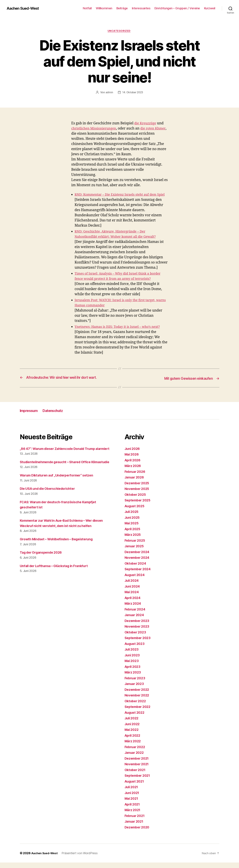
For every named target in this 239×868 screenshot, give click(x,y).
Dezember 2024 (138, 557)
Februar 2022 (136, 752)
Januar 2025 (135, 552)
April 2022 (133, 741)
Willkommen (104, 8)
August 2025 (135, 511)
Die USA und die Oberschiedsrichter (50, 504)
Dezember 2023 (138, 626)
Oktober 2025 (136, 500)
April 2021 (133, 810)
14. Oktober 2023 (133, 93)
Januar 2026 (135, 483)
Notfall (87, 8)
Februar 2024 (136, 615)
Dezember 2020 (138, 833)
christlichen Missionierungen (96, 129)
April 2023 (133, 672)
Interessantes (141, 8)
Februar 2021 (136, 821)
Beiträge (122, 8)
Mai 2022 (132, 735)
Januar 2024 (135, 620)
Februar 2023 (136, 683)
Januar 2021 (135, 827)
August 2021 (135, 787)
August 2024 (136, 580)
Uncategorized (119, 31)
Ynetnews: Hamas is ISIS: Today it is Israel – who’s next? (121, 332)
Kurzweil (210, 8)
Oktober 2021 (136, 775)
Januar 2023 (135, 689)
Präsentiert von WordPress (81, 859)
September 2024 (139, 574)
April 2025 (133, 534)
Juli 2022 (132, 724)
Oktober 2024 (136, 569)
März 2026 (134, 471)
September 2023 (139, 643)
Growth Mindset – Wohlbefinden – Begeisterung (60, 555)
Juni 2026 (133, 454)
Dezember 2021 (138, 764)
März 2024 (134, 609)
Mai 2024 (132, 597)
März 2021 (133, 815)
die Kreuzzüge (146, 124)
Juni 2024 (133, 592)
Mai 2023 (132, 666)
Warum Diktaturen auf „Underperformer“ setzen (60, 491)
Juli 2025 (132, 517)
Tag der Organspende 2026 (43, 568)
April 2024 (133, 603)
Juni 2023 (133, 660)
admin (109, 93)
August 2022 (135, 718)
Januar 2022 (135, 758)
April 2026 (133, 465)
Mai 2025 (132, 529)
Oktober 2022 (136, 706)
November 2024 (138, 563)
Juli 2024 (132, 586)
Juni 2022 (133, 729)
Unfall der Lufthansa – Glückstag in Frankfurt (57, 582)
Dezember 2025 (138, 488)
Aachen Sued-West (24, 8)
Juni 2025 (133, 523)
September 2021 (138, 781)
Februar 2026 (136, 477)
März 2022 (133, 747)
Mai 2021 (132, 804)
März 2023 (133, 678)
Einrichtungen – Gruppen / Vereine (177, 8)
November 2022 (138, 701)
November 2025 (138, 494)
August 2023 (135, 649)
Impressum (30, 416)
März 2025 (133, 540)
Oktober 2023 (136, 637)
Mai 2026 (132, 460)
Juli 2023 (132, 655)
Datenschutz (57, 416)
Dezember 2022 (138, 695)
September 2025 (139, 506)
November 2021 (138, 769)
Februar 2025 (136, 546)
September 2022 (139, 712)
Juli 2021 (132, 792)
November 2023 (138, 632)
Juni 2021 (133, 798)
